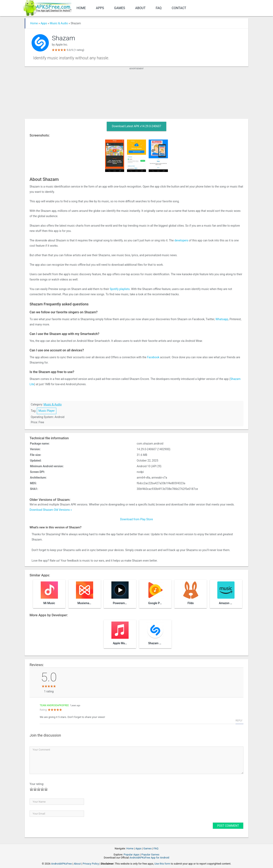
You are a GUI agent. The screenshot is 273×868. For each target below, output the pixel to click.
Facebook (153, 357)
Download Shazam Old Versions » (51, 510)
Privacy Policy (91, 864)
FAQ (159, 8)
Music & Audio (59, 23)
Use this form (162, 864)
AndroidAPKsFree (62, 864)
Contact (179, 8)
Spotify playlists (120, 289)
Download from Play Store (136, 519)
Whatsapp (222, 319)
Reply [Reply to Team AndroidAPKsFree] (239, 721)
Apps (100, 8)
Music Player (47, 411)
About (140, 8)
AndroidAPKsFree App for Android (149, 858)
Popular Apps (132, 855)
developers (181, 240)
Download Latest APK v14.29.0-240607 (136, 126)
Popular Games (150, 855)
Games (120, 8)
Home (81, 8)
